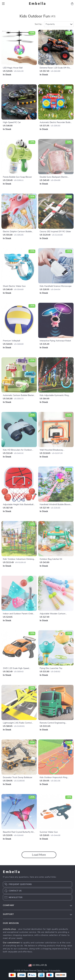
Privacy (46, 970)
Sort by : (39, 24)
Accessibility (55, 970)
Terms (40, 970)
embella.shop (9, 929)
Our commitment (11, 943)
